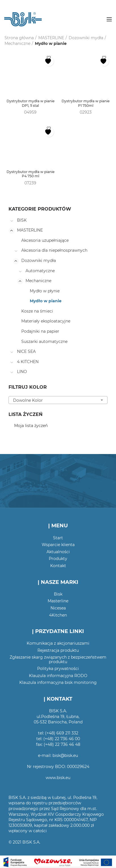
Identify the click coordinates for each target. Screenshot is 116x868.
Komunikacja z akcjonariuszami (58, 643)
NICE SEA (26, 351)
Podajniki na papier (40, 331)
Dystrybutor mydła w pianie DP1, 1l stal (30, 103)
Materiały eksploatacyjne (46, 321)
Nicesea (58, 608)
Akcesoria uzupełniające (45, 240)
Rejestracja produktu (58, 650)
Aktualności (58, 552)
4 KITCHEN (28, 362)
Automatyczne (40, 271)
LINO (22, 372)
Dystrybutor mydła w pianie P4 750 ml (30, 174)
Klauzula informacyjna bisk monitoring (58, 682)
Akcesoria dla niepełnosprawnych (54, 250)
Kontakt (58, 566)
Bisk (58, 594)
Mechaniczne (17, 43)
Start (58, 538)
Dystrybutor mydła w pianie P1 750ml (86, 103)
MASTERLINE (51, 38)
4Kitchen (58, 615)
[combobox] (58, 400)
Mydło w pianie (46, 301)
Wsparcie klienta (58, 545)
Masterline (58, 601)
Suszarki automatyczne (44, 342)
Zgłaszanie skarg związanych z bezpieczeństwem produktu (58, 659)
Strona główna (19, 38)
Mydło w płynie (45, 291)
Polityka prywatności (58, 669)
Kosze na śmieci (37, 311)
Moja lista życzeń (31, 426)
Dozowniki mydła (86, 38)
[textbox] (58, 400)
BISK (22, 220)
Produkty (58, 559)
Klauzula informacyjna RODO (58, 676)
